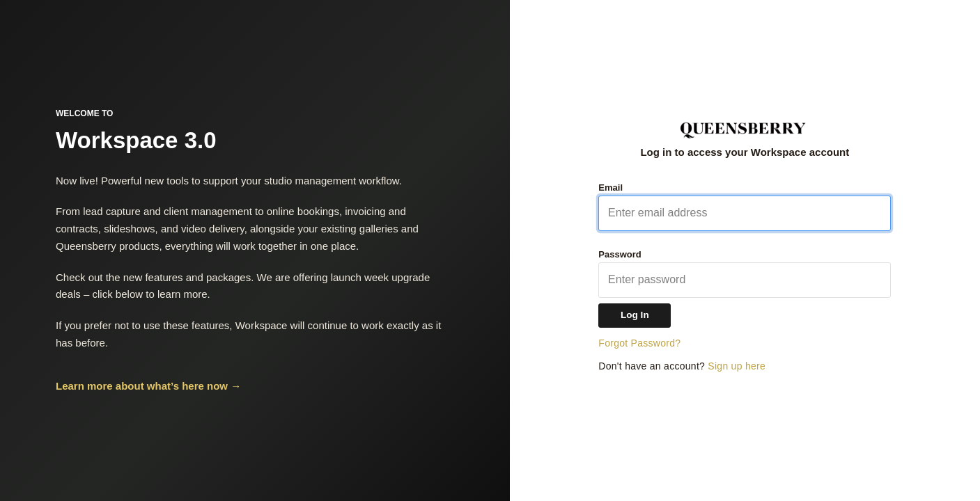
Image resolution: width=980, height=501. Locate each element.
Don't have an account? (682, 366)
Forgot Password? (639, 343)
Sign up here (737, 366)
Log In (635, 315)
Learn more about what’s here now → (148, 386)
